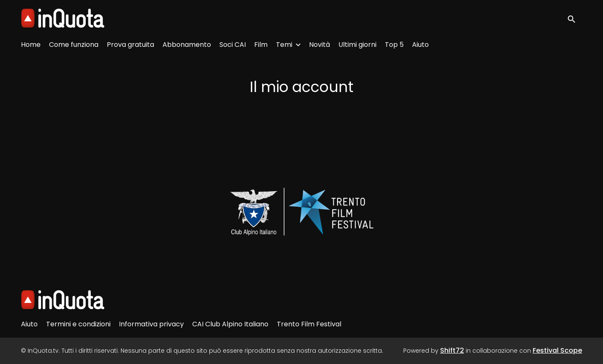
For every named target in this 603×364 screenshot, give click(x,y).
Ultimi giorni (357, 45)
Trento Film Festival (309, 324)
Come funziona (74, 45)
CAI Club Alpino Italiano (230, 324)
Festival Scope (557, 350)
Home (31, 45)
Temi (284, 45)
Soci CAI (233, 45)
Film (261, 45)
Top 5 (394, 45)
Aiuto (420, 45)
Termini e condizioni (78, 324)
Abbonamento (187, 45)
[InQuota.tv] (63, 300)
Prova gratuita (130, 45)
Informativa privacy (151, 324)
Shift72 (452, 350)
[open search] (575, 19)
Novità (320, 45)
